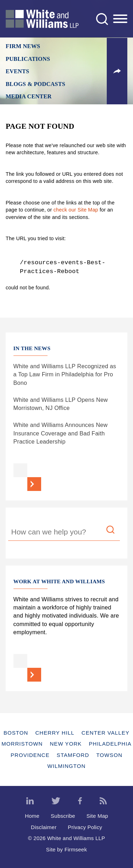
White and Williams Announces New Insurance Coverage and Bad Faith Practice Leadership (61, 433)
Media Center (29, 97)
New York (66, 744)
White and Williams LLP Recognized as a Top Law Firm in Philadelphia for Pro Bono (65, 374)
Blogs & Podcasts (35, 84)
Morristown (22, 744)
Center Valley (106, 733)
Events (17, 71)
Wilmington (67, 766)
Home (32, 816)
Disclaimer (44, 827)
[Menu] (120, 19)
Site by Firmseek (66, 849)
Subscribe (63, 816)
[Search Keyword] (64, 533)
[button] (117, 71)
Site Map (97, 816)
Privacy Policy (85, 827)
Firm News (23, 46)
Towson (109, 755)
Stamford (73, 755)
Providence (30, 755)
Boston (16, 733)
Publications (28, 59)
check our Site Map (76, 210)
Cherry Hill (55, 733)
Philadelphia (110, 744)
